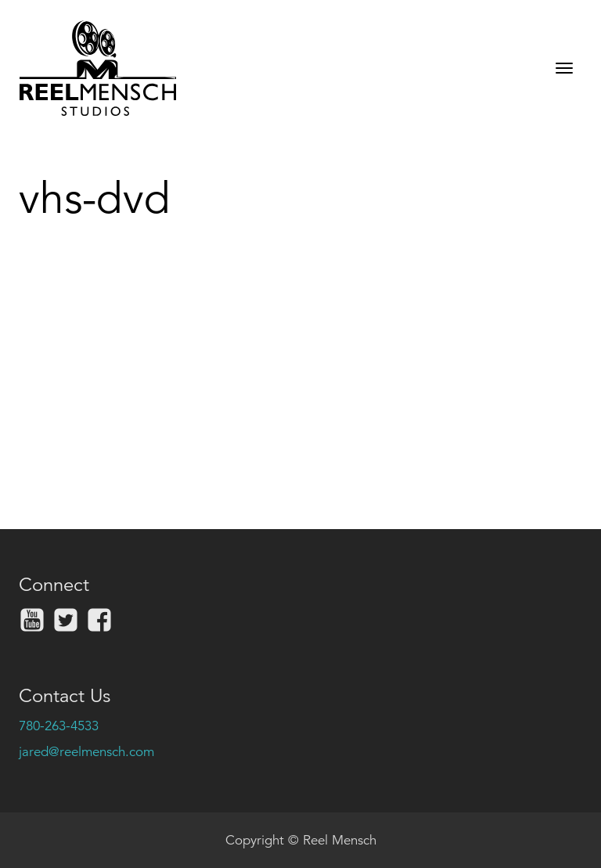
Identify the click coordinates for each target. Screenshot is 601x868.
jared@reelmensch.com (86, 752)
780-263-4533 (59, 726)
